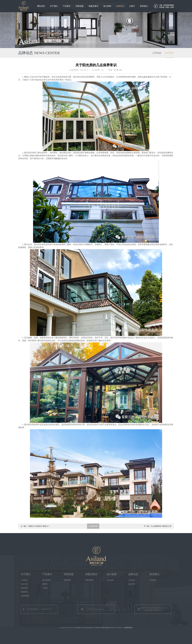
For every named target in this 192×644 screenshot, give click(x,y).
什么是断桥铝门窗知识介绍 (161, 526)
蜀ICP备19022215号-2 (109, 628)
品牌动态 (120, 6)
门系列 (45, 588)
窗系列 (45, 584)
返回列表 (93, 526)
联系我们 (144, 6)
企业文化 (24, 584)
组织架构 (24, 588)
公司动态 (157, 53)
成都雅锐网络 (128, 628)
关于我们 (54, 6)
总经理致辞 (25, 596)
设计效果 (107, 6)
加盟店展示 (93, 6)
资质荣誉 (24, 592)
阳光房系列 (47, 580)
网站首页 (41, 6)
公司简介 (24, 580)
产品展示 (67, 6)
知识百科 (169, 53)
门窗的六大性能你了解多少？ (39, 526)
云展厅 (132, 6)
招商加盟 (80, 6)
